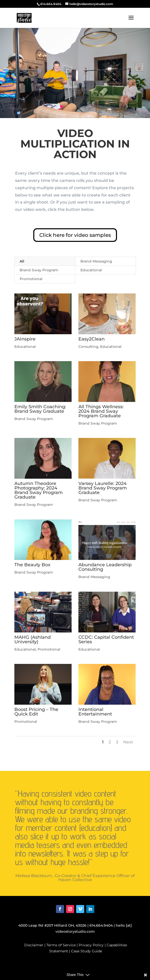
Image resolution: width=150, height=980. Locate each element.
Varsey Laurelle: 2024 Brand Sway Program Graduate (102, 488)
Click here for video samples (75, 235)
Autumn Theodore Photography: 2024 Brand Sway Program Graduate (38, 490)
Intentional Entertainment (95, 712)
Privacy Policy (91, 945)
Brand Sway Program (39, 270)
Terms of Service (61, 945)
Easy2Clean (91, 339)
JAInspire (25, 339)
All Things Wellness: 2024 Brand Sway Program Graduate (101, 411)
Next (128, 742)
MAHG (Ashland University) (32, 639)
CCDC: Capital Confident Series (106, 639)
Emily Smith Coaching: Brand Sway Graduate (40, 409)
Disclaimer (34, 945)
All (22, 261)
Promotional (31, 279)
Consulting (88, 347)
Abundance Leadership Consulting (105, 567)
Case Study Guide (87, 951)
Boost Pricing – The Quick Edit (36, 712)
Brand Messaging (96, 261)
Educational (91, 270)
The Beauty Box (32, 565)
